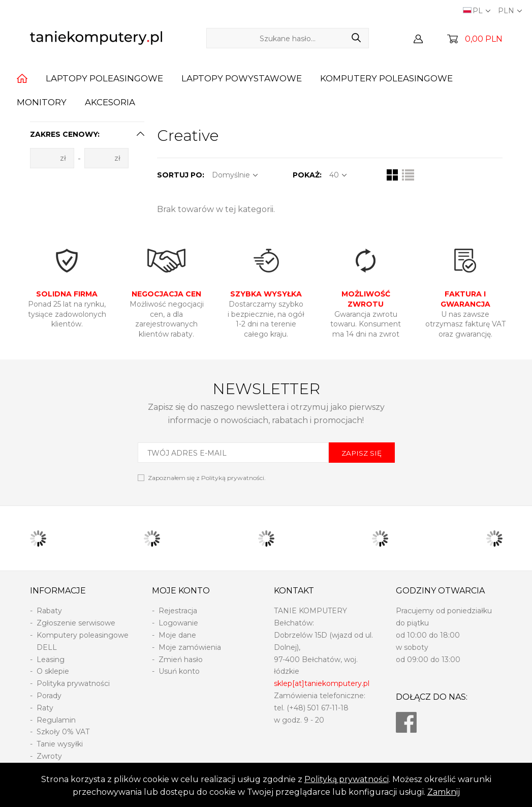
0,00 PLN (484, 39)
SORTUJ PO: (181, 175)
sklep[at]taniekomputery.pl (322, 683)
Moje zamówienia (190, 647)
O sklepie (53, 671)
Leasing (51, 660)
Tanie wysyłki (60, 744)
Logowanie (178, 623)
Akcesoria (110, 102)
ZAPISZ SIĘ (362, 453)
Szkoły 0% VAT (63, 732)
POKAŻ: (307, 175)
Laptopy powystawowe (242, 78)
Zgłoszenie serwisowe (76, 623)
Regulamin (56, 720)
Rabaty (49, 611)
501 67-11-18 (328, 708)
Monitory (42, 102)
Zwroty (49, 756)
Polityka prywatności (73, 683)
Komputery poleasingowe (386, 78)
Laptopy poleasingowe (104, 78)
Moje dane (177, 635)
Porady (49, 696)
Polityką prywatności (347, 779)
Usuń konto (179, 671)
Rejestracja (178, 611)
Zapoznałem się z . (207, 478)
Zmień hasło (181, 660)
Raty (45, 708)
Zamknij (444, 792)
